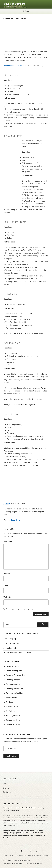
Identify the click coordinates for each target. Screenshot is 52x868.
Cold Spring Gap (10, 639)
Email (7, 585)
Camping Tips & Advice (15, 675)
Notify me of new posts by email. (19, 609)
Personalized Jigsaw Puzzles (15, 66)
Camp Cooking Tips (14, 671)
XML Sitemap (12, 855)
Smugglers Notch (11, 648)
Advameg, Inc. (16, 861)
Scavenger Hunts (13, 716)
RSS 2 (5, 796)
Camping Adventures (15, 689)
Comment (8, 542)
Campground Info (13, 720)
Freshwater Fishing (14, 707)
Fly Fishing (10, 711)
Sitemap (6, 788)
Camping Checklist (14, 666)
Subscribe (11, 756)
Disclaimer (30, 855)
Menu (26, 11)
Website (7, 597)
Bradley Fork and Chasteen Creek (17, 653)
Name (7, 574)
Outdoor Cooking (13, 684)
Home (5, 784)
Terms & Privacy (22, 855)
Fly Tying (10, 702)
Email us (7, 503)
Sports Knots (11, 698)
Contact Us (7, 792)
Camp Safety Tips (13, 725)
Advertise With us (39, 855)
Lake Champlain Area (12, 643)
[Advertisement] (26, 35)
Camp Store (15, 520)
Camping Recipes (13, 680)
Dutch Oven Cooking (14, 693)
